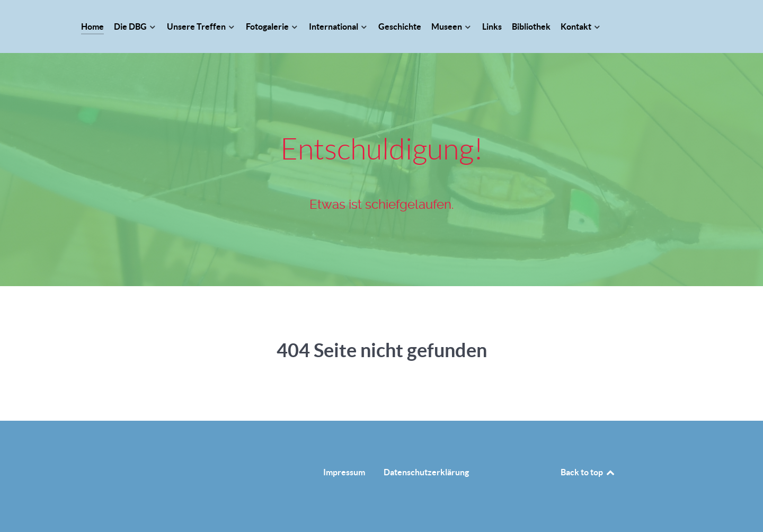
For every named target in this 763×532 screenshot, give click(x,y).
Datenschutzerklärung (426, 472)
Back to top (588, 472)
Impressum (344, 472)
